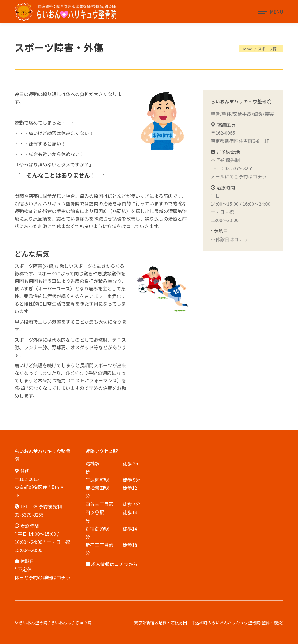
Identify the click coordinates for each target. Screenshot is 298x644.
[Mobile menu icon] (271, 12)
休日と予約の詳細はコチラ (42, 577)
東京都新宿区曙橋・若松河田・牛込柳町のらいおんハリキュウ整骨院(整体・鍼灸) (209, 622)
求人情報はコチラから (114, 564)
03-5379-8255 (239, 168)
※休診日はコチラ (229, 239)
